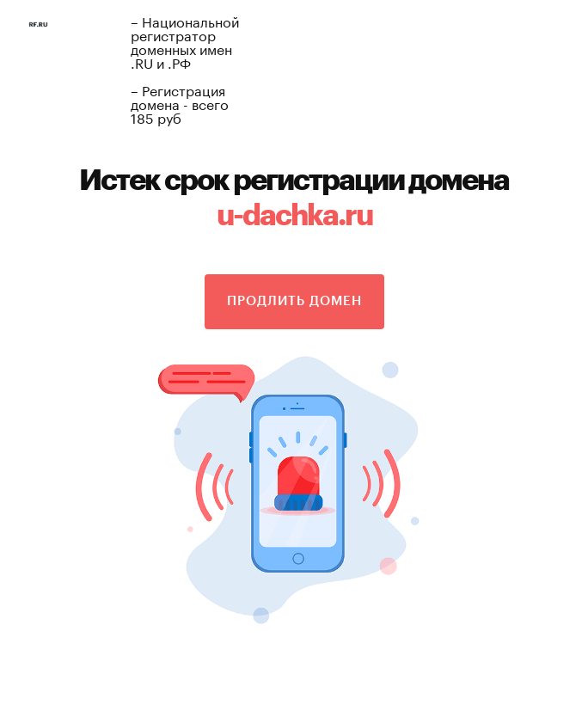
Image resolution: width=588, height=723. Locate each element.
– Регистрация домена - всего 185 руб (180, 103)
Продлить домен (294, 301)
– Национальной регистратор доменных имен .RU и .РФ (185, 41)
